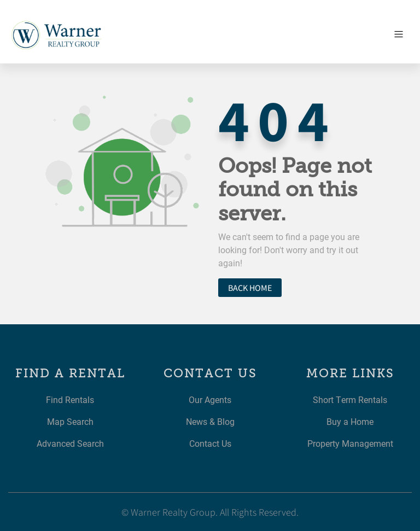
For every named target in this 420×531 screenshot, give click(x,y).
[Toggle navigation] (399, 34)
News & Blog (210, 421)
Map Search (70, 421)
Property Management (350, 443)
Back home (250, 288)
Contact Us (210, 443)
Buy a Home (350, 421)
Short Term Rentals (350, 399)
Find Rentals (70, 399)
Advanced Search (70, 443)
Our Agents (210, 399)
